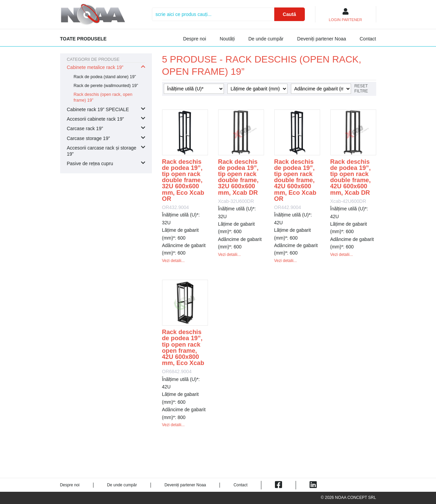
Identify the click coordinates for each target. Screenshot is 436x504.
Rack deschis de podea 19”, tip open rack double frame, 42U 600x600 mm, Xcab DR (351, 177)
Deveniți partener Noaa (321, 39)
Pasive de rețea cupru (90, 163)
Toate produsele (83, 39)
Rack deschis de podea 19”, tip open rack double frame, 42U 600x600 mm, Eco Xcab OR (295, 180)
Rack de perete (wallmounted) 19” (106, 86)
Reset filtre (361, 89)
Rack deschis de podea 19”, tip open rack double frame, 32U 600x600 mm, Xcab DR (238, 177)
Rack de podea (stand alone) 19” (105, 77)
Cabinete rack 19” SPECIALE (98, 109)
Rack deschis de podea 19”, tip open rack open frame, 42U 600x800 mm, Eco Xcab (183, 347)
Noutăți (227, 39)
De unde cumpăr (266, 39)
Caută (289, 14)
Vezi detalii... (173, 261)
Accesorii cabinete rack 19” (95, 119)
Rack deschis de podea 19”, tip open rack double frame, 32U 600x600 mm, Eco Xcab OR (183, 180)
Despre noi (195, 39)
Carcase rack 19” (85, 128)
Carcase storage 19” (89, 138)
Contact (368, 39)
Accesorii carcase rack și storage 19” (102, 151)
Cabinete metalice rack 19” (95, 67)
